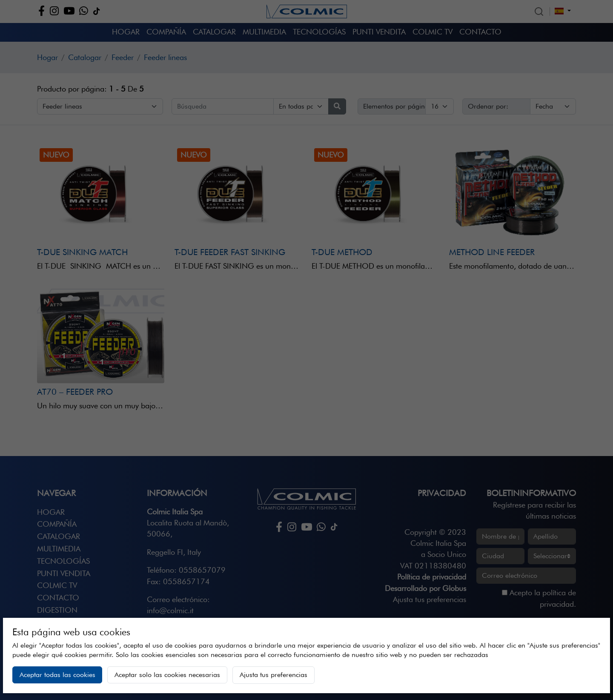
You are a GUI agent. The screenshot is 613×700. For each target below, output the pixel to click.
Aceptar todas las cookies (57, 675)
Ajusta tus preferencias (274, 675)
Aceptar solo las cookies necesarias (167, 675)
